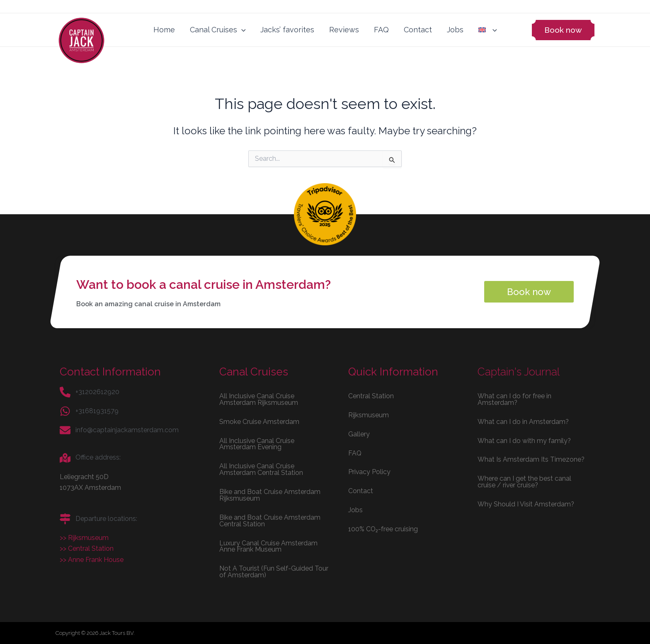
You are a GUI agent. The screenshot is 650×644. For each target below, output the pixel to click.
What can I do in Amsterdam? (523, 421)
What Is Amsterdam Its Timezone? (531, 459)
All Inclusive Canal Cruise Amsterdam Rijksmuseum (259, 398)
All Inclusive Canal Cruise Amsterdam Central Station (261, 469)
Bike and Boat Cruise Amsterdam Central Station (270, 520)
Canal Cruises (218, 30)
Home (164, 30)
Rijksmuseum (369, 414)
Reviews (344, 30)
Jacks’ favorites (287, 30)
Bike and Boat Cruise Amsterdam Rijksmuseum (270, 495)
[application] (241, 30)
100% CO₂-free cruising (383, 529)
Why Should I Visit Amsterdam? (526, 504)
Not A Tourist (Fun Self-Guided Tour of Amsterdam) (274, 572)
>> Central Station (87, 548)
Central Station (371, 395)
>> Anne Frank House (92, 559)
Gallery (359, 433)
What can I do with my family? (524, 440)
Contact (418, 30)
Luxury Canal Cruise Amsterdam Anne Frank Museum (268, 546)
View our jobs (127, 5)
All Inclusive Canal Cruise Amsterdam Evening (257, 443)
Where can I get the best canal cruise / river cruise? (524, 481)
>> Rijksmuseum (84, 537)
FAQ (381, 30)
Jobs (455, 30)
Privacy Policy (370, 471)
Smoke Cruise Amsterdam (259, 421)
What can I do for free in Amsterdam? (514, 398)
